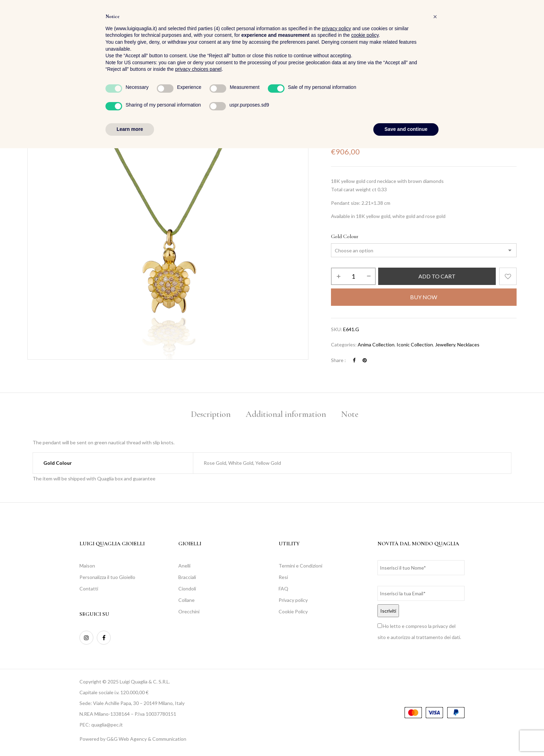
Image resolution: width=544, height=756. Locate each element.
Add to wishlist (508, 276)
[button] (511, 24)
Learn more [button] (130, 737)
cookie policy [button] (365, 643)
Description (211, 414)
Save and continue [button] (406, 737)
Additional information (286, 414)
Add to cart (437, 276)
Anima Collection (376, 345)
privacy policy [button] (337, 636)
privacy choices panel (198, 677)
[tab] (211, 415)
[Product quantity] (353, 276)
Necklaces (387, 100)
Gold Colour (345, 236)
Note (350, 414)
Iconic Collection (415, 345)
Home (337, 100)
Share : (338, 360)
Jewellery (360, 100)
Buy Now (424, 297)
